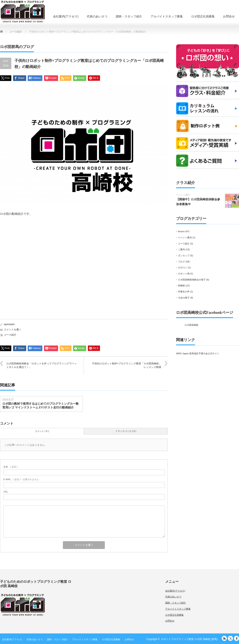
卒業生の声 (184, 292)
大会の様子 (184, 298)
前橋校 (181, 285)
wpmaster (9, 324)
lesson (181, 231)
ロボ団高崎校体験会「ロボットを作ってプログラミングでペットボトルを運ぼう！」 (42, 365)
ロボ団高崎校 (191, 325)
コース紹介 (10, 335)
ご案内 (181, 249)
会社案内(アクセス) (66, 16)
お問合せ (229, 16)
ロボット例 (184, 274)
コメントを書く (13, 330)
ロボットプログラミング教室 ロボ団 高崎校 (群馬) (189, 639)
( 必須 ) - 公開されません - (22, 479)
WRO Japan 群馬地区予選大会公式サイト (198, 353)
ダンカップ (184, 256)
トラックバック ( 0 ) (126, 431)
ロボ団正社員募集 (203, 16)
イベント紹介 (183, 195)
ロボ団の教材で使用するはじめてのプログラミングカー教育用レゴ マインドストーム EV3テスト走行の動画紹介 (40, 406)
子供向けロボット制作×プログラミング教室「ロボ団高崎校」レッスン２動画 (127, 365)
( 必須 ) (10, 467)
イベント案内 (185, 237)
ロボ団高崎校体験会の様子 (192, 280)
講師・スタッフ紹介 (129, 16)
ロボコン (183, 267)
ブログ (181, 262)
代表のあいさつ (97, 16)
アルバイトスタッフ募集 (167, 16)
